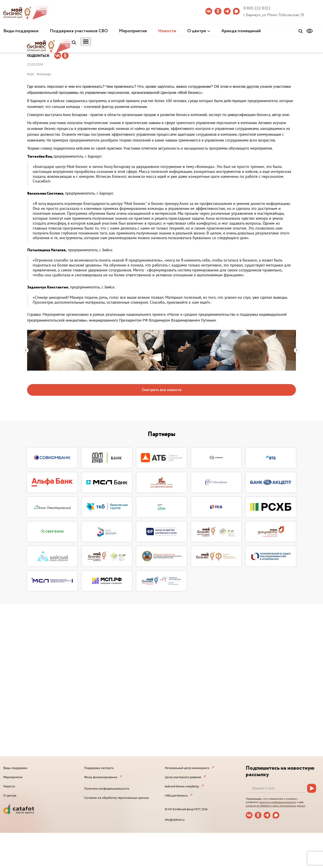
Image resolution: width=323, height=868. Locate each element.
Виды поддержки (21, 31)
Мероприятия (133, 31)
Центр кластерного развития (183, 777)
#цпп (31, 74)
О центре (197, 31)
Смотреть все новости (162, 390)
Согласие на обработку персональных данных (117, 798)
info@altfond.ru (175, 820)
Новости (167, 31)
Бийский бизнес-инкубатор (182, 786)
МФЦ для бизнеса (176, 796)
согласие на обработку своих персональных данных (276, 806)
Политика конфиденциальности (107, 789)
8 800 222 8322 (257, 8)
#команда (44, 74)
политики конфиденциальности (278, 802)
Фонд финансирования (101, 777)
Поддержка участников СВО (79, 31)
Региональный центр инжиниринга (187, 768)
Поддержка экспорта (99, 768)
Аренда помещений (241, 31)
